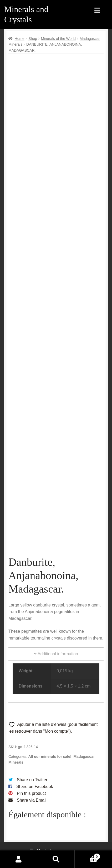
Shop (33, 39)
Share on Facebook (35, 776)
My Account (19, 859)
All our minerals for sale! (50, 746)
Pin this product (31, 783)
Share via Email (32, 790)
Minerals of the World (58, 39)
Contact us (47, 840)
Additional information (56, 644)
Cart (87, 856)
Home (20, 39)
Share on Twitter (32, 770)
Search (56, 859)
